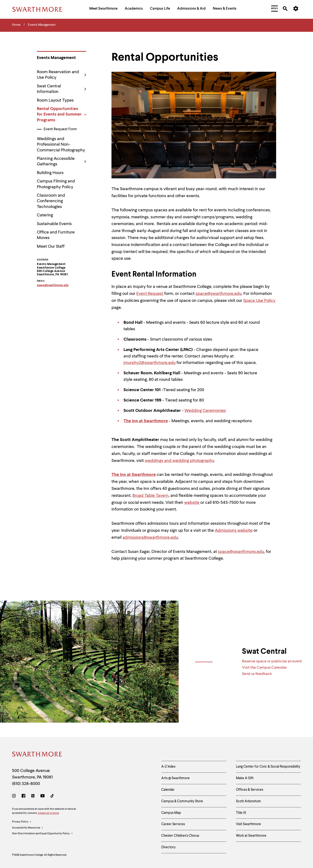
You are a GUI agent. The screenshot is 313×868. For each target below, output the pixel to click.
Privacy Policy (22, 822)
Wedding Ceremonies (205, 411)
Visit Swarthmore (248, 824)
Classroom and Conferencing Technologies (51, 201)
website (192, 503)
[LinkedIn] (33, 797)
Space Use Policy (259, 301)
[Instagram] (15, 797)
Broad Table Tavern (150, 496)
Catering (45, 215)
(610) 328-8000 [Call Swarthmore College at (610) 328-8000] (26, 784)
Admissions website (234, 531)
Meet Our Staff (51, 246)
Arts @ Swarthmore (176, 778)
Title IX (241, 813)
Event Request (150, 294)
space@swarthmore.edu (218, 294)
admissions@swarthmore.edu (150, 538)
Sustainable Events (54, 224)
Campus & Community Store (182, 801)
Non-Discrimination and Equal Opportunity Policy (42, 834)
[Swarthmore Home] (37, 755)
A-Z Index (168, 767)
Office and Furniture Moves (56, 235)
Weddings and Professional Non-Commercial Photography (61, 145)
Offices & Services (250, 790)
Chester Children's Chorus (180, 836)
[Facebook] (23, 797)
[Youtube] (42, 797)
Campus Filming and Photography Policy (56, 184)
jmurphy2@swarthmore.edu (150, 363)
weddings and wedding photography (179, 461)
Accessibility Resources (28, 828)
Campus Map (171, 813)
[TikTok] (52, 797)
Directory (168, 847)
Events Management (56, 58)
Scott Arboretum (248, 801)
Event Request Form (60, 129)
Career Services (173, 824)
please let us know (48, 813)
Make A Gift (245, 778)
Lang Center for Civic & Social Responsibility (268, 767)
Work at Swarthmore (251, 836)
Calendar (168, 790)
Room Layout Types (55, 100)
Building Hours (50, 173)
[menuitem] (103, 9)
